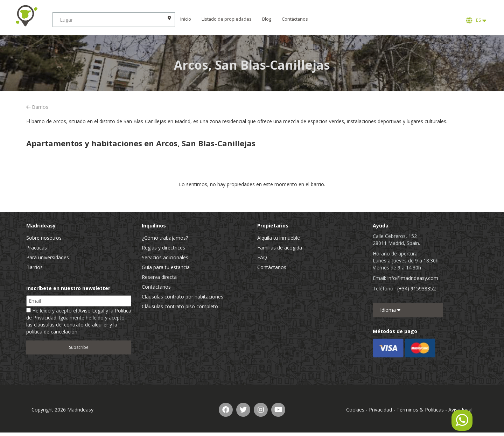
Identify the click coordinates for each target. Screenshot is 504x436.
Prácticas (37, 248)
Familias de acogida (280, 248)
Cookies (355, 410)
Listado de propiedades (227, 19)
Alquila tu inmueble (279, 238)
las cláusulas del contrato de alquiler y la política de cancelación (72, 328)
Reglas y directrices (163, 248)
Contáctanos (295, 19)
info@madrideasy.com (413, 278)
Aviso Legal (91, 311)
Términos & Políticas (420, 410)
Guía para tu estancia (166, 267)
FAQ (262, 257)
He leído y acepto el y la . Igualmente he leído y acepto (79, 321)
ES (476, 20)
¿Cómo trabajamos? (165, 238)
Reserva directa (159, 277)
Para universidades (48, 257)
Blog (267, 19)
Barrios (37, 107)
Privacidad (380, 410)
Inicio (186, 19)
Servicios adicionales (165, 257)
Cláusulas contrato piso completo (180, 306)
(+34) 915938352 (416, 289)
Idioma (390, 310)
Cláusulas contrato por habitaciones (183, 297)
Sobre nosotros (44, 238)
